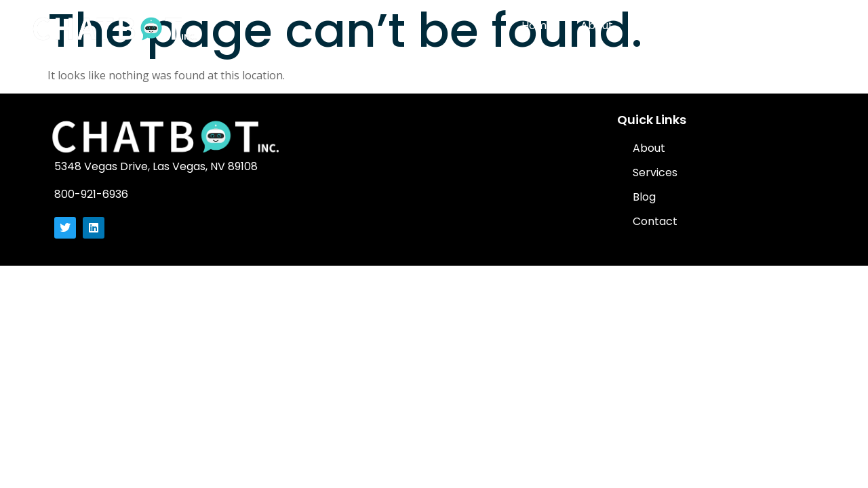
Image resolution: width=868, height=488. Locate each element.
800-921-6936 (91, 194)
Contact (785, 25)
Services (663, 25)
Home (537, 25)
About (597, 25)
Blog (724, 25)
